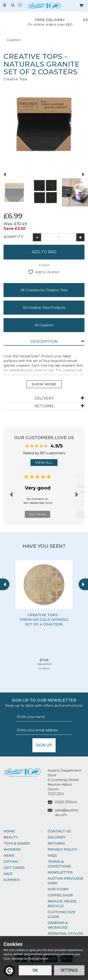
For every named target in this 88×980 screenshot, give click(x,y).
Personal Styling (66, 934)
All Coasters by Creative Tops (44, 290)
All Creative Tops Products (44, 308)
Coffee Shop (60, 895)
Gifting (11, 862)
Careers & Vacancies (58, 925)
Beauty (11, 837)
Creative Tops (15, 79)
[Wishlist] (21, 5)
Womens (12, 849)
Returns (56, 843)
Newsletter (60, 872)
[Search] (13, 5)
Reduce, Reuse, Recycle (62, 904)
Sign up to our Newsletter (44, 703)
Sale (8, 874)
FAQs (52, 856)
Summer (12, 880)
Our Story (58, 889)
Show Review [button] (38, 514)
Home (9, 831)
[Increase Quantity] (80, 237)
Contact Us (59, 831)
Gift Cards (14, 868)
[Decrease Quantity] (37, 237)
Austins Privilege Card (65, 881)
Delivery (57, 837)
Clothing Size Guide (62, 914)
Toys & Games (17, 843)
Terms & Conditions (59, 864)
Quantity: (14, 237)
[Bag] (81, 5)
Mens (9, 856)
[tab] (44, 342)
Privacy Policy (62, 849)
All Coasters (44, 325)
